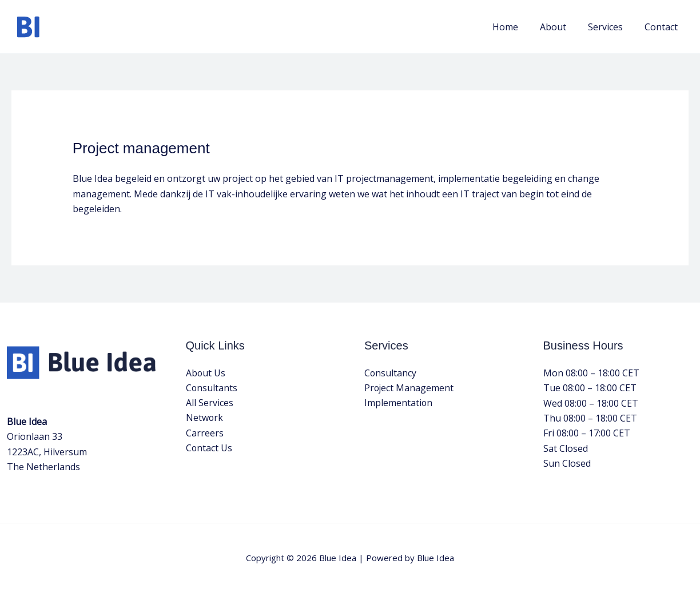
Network (205, 418)
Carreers (205, 433)
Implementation (399, 403)
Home (517, 27)
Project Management (409, 388)
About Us (206, 373)
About (562, 27)
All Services (210, 403)
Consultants (212, 388)
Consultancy (391, 373)
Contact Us (209, 448)
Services (610, 27)
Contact (663, 27)
